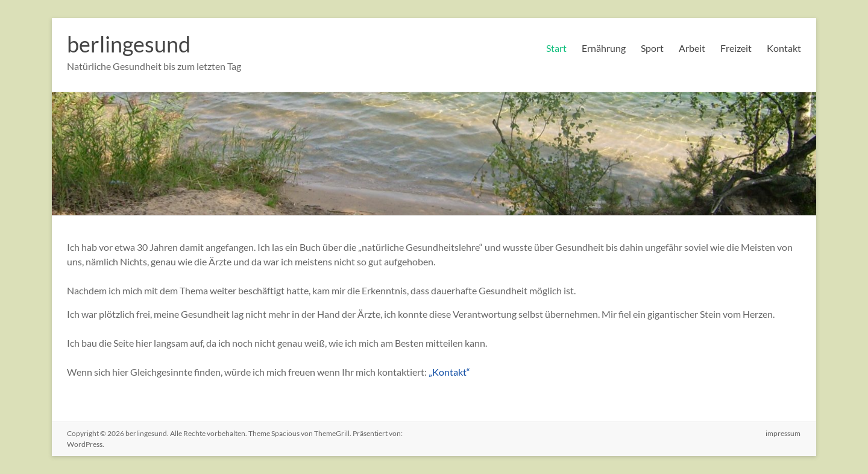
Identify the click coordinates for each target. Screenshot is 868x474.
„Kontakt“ (449, 372)
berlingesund (129, 44)
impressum (784, 433)
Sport (652, 48)
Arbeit (692, 48)
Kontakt (784, 48)
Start (556, 48)
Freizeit (736, 48)
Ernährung (604, 48)
